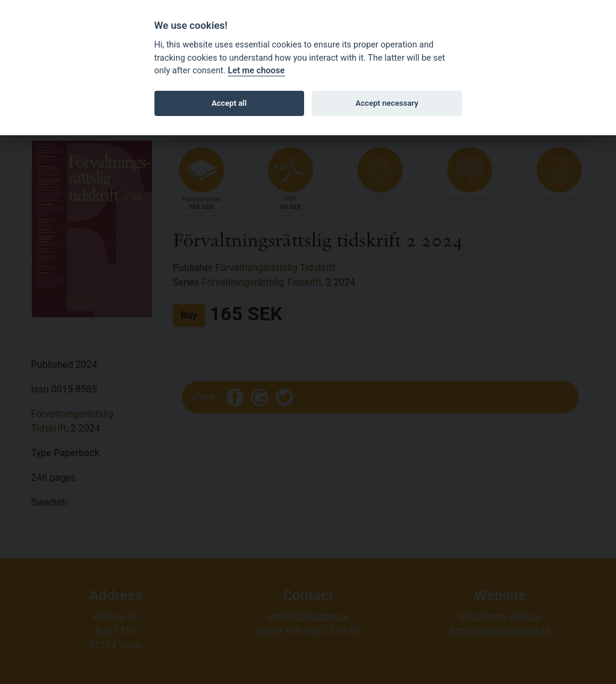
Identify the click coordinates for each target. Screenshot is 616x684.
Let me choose (256, 71)
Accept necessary (387, 103)
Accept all (229, 103)
